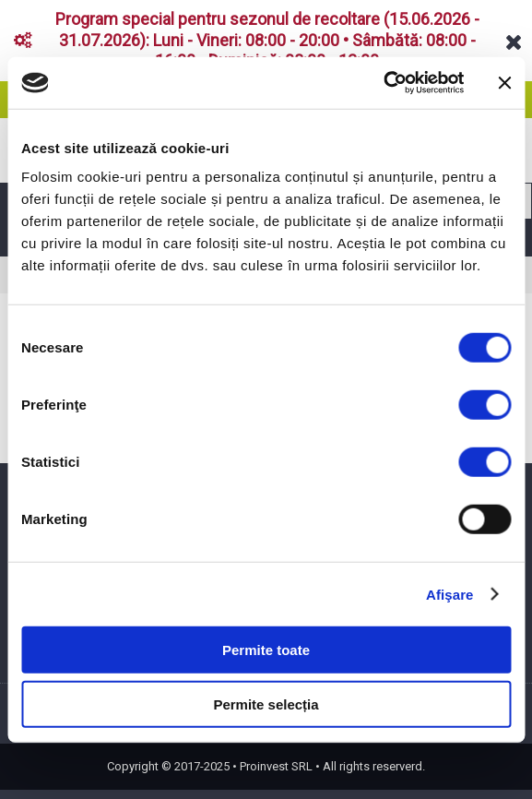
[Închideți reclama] (504, 83)
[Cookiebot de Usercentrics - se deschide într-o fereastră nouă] (383, 83)
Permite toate (266, 650)
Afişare (450, 594)
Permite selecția (266, 704)
